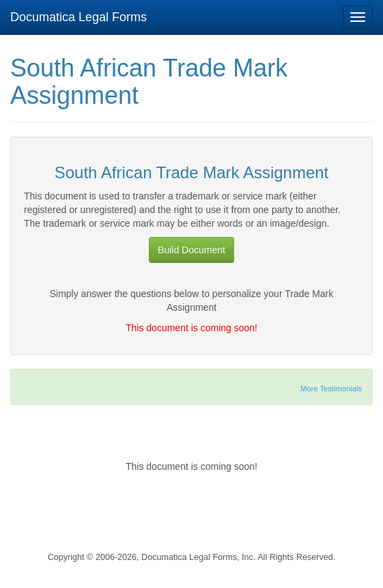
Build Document (191, 250)
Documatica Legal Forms (79, 17)
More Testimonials (331, 389)
